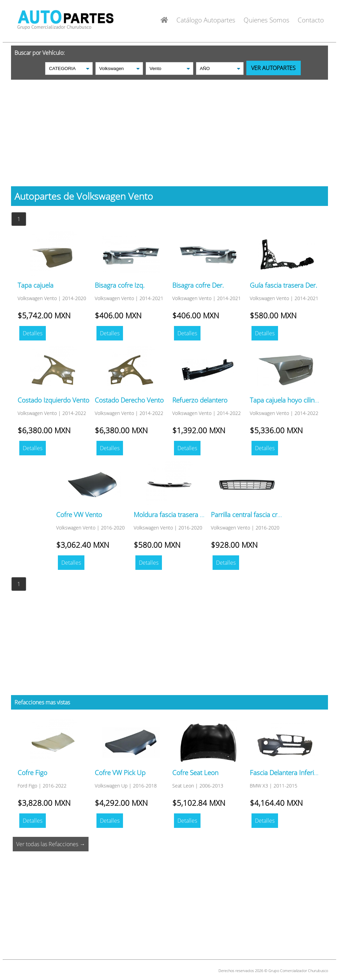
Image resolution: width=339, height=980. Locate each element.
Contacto (311, 20)
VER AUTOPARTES (273, 68)
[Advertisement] (169, 128)
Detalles (33, 333)
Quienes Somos (266, 20)
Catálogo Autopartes (206, 20)
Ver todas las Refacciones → (51, 844)
